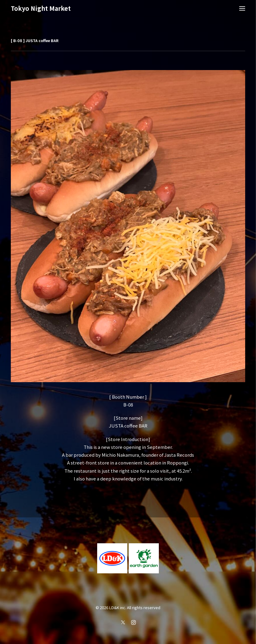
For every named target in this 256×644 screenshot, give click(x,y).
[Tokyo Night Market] (41, 8)
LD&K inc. (118, 607)
